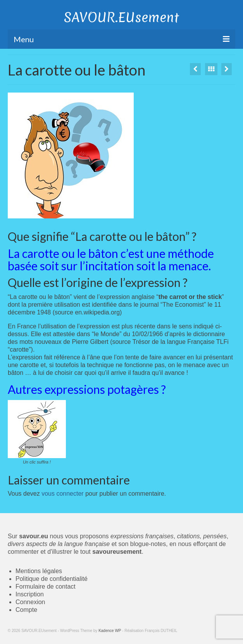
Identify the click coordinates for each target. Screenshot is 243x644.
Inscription (30, 594)
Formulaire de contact (46, 586)
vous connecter (63, 494)
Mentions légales (39, 571)
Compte (26, 610)
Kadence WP (110, 631)
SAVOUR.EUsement (122, 17)
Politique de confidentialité (52, 579)
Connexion (30, 602)
